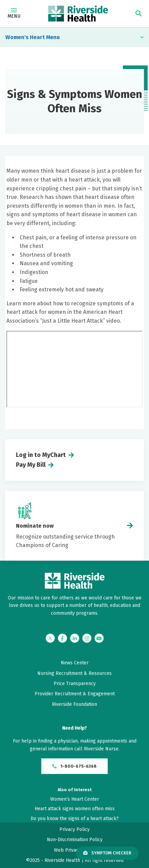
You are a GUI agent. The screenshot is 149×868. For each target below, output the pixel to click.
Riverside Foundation (74, 704)
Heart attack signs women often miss (75, 809)
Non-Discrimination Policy (75, 840)
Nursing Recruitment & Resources (74, 673)
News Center (75, 663)
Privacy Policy (74, 829)
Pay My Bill (31, 465)
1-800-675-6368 (74, 766)
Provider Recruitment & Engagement (75, 694)
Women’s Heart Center (75, 799)
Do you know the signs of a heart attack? (75, 819)
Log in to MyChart (41, 455)
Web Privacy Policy (75, 850)
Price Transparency (75, 684)
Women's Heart (25, 37)
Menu (14, 14)
